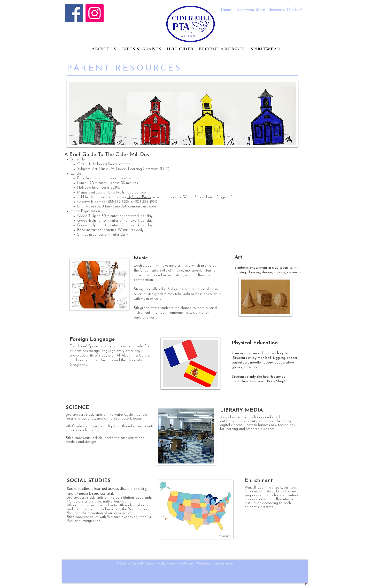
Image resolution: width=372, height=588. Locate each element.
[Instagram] (95, 13)
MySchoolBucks (139, 197)
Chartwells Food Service (127, 193)
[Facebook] (74, 13)
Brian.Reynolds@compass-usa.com (129, 207)
